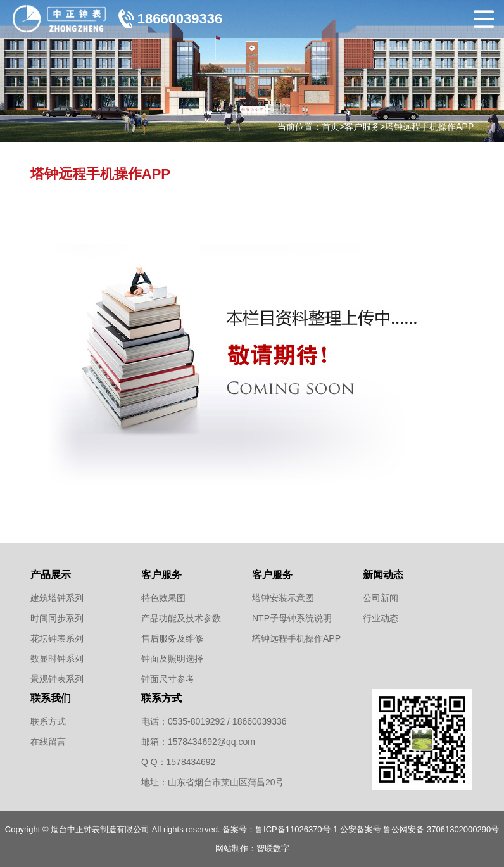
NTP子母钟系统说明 (292, 618)
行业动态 (381, 618)
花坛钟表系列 (57, 638)
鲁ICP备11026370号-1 (296, 829)
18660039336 (180, 19)
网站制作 (232, 848)
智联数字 (273, 848)
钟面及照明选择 (172, 659)
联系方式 (48, 721)
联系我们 (51, 698)
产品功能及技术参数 (181, 618)
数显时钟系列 (57, 659)
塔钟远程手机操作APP (429, 127)
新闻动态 (383, 575)
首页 (331, 127)
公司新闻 (381, 598)
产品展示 (51, 575)
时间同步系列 (57, 618)
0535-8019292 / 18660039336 (227, 721)
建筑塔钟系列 (57, 598)
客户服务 (362, 127)
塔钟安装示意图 (283, 598)
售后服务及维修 (172, 638)
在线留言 (48, 742)
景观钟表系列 (57, 679)
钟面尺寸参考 (168, 679)
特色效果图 (163, 598)
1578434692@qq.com (211, 742)
